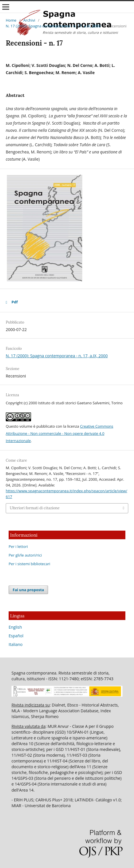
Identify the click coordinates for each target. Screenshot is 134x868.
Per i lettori (18, 546)
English (15, 627)
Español (16, 636)
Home (11, 20)
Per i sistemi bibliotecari (29, 564)
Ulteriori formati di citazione (35, 508)
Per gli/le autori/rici (25, 555)
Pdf (15, 302)
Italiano (16, 644)
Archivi (29, 20)
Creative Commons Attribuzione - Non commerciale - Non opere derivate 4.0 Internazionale (60, 433)
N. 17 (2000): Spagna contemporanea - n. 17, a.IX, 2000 (53, 26)
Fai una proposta (28, 590)
